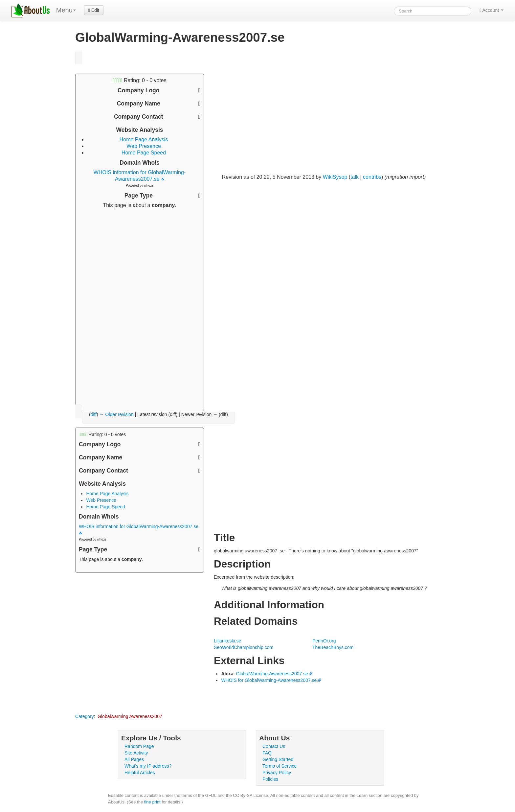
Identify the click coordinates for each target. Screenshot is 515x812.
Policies (270, 779)
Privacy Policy (277, 773)
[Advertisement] (140, 307)
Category (85, 716)
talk (355, 177)
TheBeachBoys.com (333, 647)
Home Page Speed (144, 153)
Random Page (139, 746)
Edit (94, 10)
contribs (372, 177)
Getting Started (278, 759)
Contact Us (274, 746)
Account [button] (492, 10)
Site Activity (136, 753)
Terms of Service (280, 766)
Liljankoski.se (227, 641)
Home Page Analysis (144, 139)
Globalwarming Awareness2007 (130, 716)
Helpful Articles (140, 773)
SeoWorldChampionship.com (244, 647)
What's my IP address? (148, 766)
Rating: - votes (140, 80)
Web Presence (144, 146)
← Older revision (117, 414)
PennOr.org (324, 641)
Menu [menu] (66, 10)
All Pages (134, 759)
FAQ (267, 753)
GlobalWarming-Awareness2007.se (272, 674)
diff (94, 414)
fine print (152, 802)
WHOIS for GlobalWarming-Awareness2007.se (269, 680)
